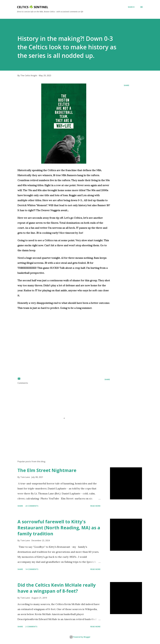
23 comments (32, 506)
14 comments (32, 569)
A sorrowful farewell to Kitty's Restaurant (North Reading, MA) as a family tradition (59, 528)
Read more (95, 506)
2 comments (31, 627)
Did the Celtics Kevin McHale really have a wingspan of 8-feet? (57, 588)
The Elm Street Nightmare (47, 470)
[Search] (131, 7)
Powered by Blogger (80, 637)
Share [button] (126, 85)
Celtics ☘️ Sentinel (33, 7)
